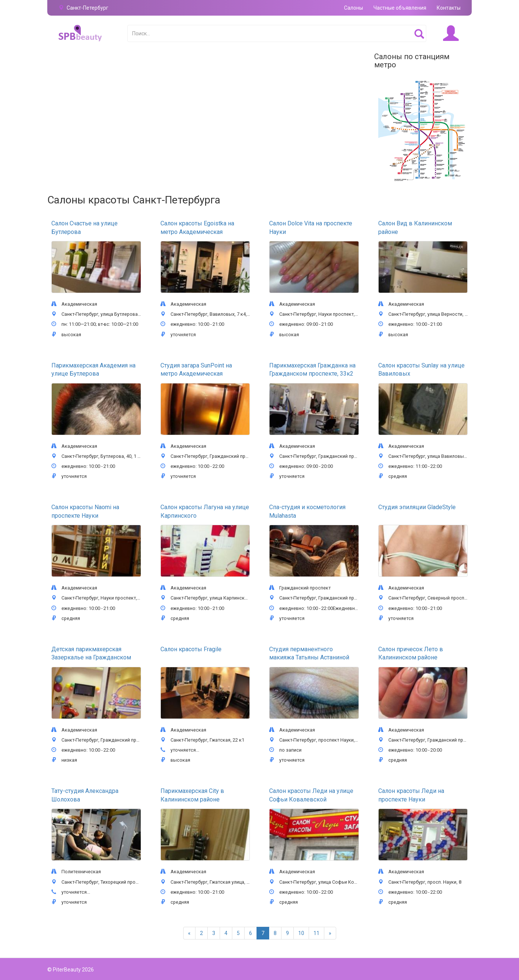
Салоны (354, 8)
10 (301, 933)
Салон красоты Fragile (191, 649)
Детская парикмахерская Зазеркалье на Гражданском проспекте (91, 658)
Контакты (449, 8)
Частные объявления (400, 8)
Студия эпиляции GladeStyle (417, 507)
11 (316, 933)
